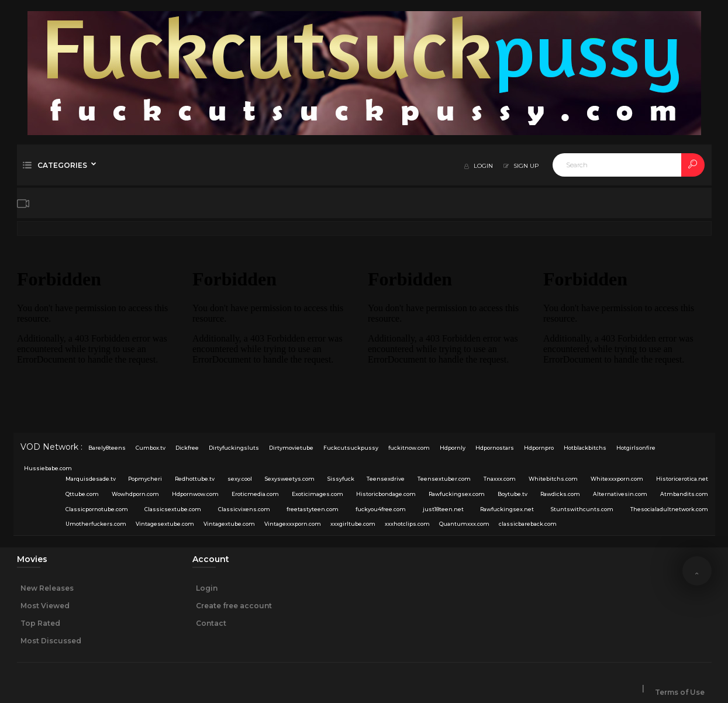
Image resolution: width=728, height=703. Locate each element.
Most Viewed (45, 606)
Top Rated (40, 623)
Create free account (234, 606)
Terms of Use (680, 692)
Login (207, 588)
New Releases (47, 588)
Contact (211, 623)
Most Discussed (51, 641)
